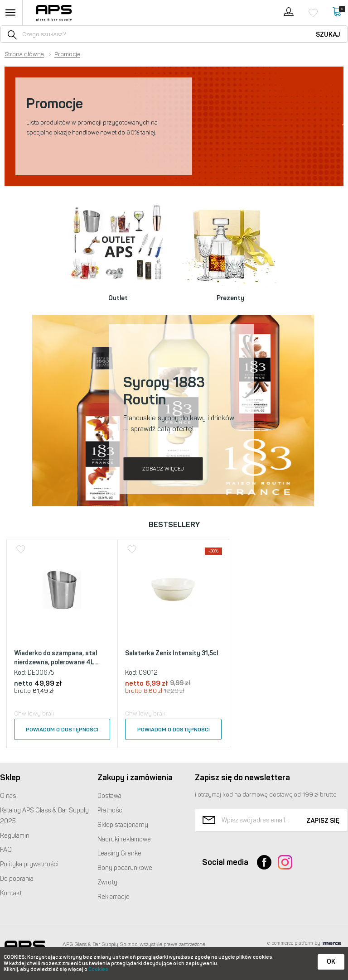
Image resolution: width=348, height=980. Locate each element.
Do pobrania (17, 879)
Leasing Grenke (119, 853)
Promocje (67, 54)
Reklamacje (114, 897)
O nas (8, 796)
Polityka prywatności (29, 864)
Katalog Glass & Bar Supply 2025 (44, 816)
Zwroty (107, 882)
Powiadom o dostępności (62, 730)
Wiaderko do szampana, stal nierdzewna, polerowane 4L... (56, 658)
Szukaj (328, 35)
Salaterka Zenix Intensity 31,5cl (172, 653)
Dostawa (109, 796)
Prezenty (230, 298)
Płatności (111, 810)
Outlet (118, 298)
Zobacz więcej (163, 469)
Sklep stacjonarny (123, 825)
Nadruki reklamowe (124, 839)
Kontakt (11, 893)
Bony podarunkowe (125, 868)
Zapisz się (323, 821)
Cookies (98, 969)
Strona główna (24, 54)
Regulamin (15, 836)
